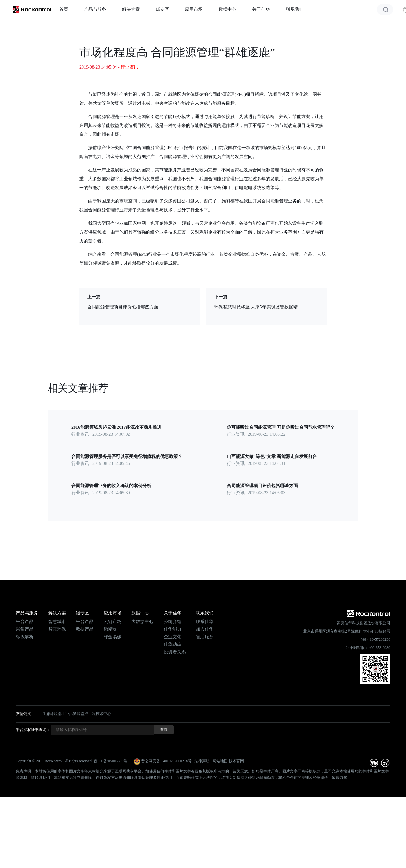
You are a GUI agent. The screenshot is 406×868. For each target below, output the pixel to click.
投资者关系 (175, 652)
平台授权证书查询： (33, 730)
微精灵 (110, 629)
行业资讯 (129, 67)
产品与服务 (95, 9)
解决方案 (131, 9)
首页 (64, 9)
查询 (164, 730)
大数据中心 (142, 622)
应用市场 (194, 9)
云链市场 (113, 622)
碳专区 (162, 9)
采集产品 (25, 629)
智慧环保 (57, 629)
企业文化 (173, 637)
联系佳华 (205, 622)
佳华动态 (173, 644)
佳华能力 (173, 629)
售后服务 (205, 637)
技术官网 (236, 761)
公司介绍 (173, 622)
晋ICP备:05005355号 (110, 761)
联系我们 (295, 9)
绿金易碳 (113, 637)
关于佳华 (261, 9)
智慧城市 (57, 622)
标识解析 (25, 637)
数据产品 (85, 629)
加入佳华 (205, 629)
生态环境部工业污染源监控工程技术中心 (77, 714)
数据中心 (227, 9)
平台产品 (25, 622)
